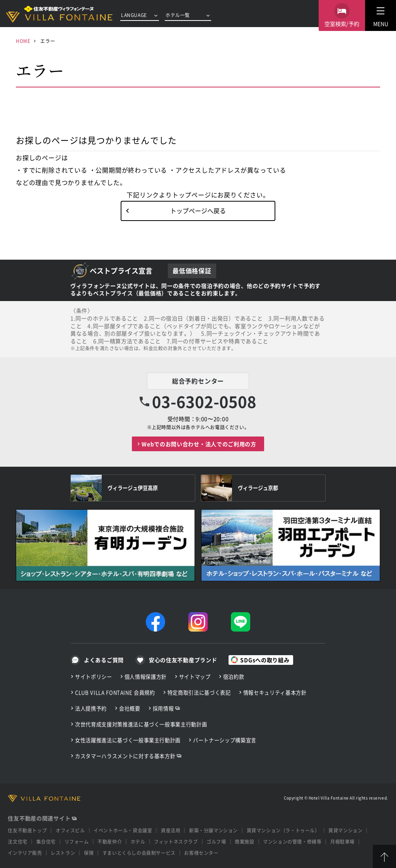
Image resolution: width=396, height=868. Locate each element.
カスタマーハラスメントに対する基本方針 (125, 756)
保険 (89, 853)
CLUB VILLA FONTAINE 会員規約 (115, 693)
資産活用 (171, 830)
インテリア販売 (25, 853)
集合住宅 (46, 841)
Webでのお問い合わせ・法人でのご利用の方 (199, 444)
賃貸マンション (345, 830)
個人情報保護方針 (146, 677)
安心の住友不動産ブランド (183, 660)
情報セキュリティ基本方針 (275, 693)
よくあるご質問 (104, 660)
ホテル (138, 841)
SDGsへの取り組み (265, 660)
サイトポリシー (94, 677)
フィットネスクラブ (176, 841)
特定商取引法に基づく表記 (199, 693)
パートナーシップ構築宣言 (225, 740)
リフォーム (77, 841)
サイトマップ (195, 677)
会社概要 (130, 708)
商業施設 (244, 841)
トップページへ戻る (198, 211)
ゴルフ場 (216, 841)
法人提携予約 (91, 708)
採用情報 (163, 708)
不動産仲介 (110, 841)
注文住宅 (17, 841)
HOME (23, 41)
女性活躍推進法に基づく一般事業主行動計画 (128, 740)
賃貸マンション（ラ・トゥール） (283, 830)
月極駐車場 (342, 841)
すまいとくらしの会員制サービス (139, 853)
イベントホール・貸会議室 (123, 830)
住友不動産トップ (27, 830)
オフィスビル (70, 830)
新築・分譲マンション (213, 830)
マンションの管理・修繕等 (292, 841)
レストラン (63, 853)
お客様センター (201, 853)
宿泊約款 (234, 677)
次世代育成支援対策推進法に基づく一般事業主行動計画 (141, 724)
